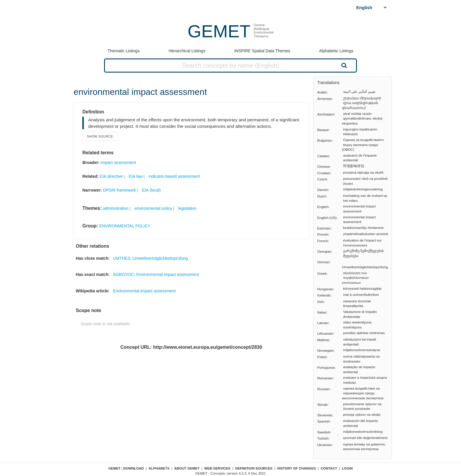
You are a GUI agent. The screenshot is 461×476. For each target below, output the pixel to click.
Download (133, 468)
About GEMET (187, 468)
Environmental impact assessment (144, 291)
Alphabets (159, 468)
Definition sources (254, 468)
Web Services (217, 468)
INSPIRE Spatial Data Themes (262, 51)
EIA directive (111, 176)
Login (347, 468)
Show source (100, 136)
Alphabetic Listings (336, 51)
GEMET (219, 31)
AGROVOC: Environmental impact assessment (156, 274)
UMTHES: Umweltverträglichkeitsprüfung (150, 258)
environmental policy (153, 208)
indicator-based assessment (174, 176)
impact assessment (118, 162)
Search (343, 65)
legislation (187, 208)
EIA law (136, 176)
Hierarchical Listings (187, 51)
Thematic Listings (124, 51)
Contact (329, 468)
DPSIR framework (119, 190)
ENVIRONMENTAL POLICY (125, 226)
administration (116, 208)
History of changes (297, 468)
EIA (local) (151, 190)
